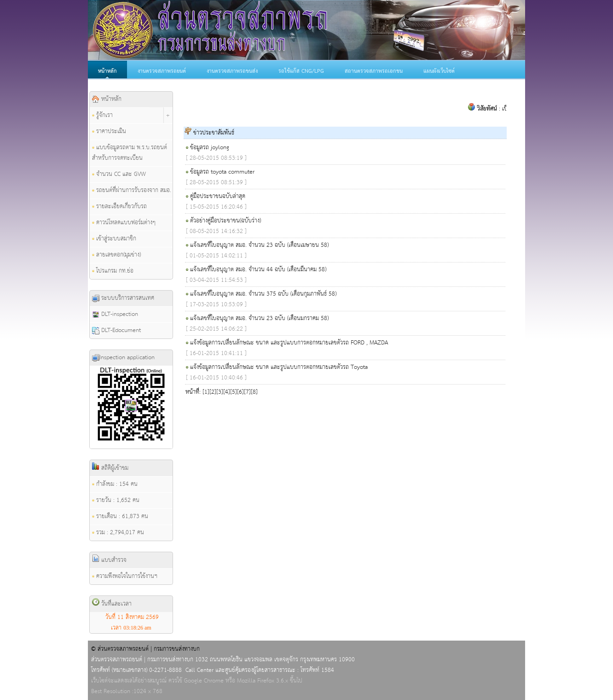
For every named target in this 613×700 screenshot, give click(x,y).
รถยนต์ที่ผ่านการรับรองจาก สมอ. (132, 190)
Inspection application (123, 358)
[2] (213, 392)
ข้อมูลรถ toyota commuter (222, 172)
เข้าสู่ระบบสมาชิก (114, 239)
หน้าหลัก (107, 71)
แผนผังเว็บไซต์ (439, 71)
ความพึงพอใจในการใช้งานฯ (125, 576)
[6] (240, 392)
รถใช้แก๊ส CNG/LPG (301, 71)
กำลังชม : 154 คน (115, 484)
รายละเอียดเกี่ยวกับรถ (119, 207)
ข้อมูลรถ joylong (210, 148)
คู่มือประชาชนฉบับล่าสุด (218, 196)
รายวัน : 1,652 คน (116, 500)
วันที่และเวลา (112, 604)
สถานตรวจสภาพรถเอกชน (374, 71)
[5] (234, 392)
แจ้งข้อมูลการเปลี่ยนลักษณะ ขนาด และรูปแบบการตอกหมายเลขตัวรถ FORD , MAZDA (289, 343)
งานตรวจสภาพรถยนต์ (162, 71)
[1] (206, 392)
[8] (254, 392)
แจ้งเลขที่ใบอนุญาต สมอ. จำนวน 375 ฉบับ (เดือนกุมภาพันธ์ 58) (263, 294)
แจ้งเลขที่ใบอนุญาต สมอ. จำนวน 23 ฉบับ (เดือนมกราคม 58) (259, 318)
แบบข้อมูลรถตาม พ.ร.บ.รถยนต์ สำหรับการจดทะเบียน (130, 153)
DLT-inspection (115, 314)
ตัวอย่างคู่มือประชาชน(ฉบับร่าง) (226, 221)
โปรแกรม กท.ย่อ (113, 271)
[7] (247, 392)
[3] (220, 392)
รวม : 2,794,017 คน (118, 533)
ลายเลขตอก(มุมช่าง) (116, 255)
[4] (227, 392)
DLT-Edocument (116, 330)
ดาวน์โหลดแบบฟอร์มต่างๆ (124, 223)
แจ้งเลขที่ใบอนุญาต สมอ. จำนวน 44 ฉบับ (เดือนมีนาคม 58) (258, 270)
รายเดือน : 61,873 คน (120, 516)
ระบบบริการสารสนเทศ (123, 298)
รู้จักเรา (102, 115)
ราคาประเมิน (109, 131)
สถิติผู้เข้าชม (110, 468)
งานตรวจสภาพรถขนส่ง (232, 71)
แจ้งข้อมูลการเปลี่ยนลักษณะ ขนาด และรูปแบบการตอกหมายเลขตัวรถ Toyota (279, 367)
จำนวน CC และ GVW (119, 174)
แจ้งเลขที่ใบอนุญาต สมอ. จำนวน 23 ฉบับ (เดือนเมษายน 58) (259, 245)
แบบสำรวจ (109, 560)
